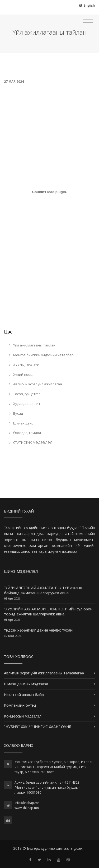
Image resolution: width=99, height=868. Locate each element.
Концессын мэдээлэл (23, 716)
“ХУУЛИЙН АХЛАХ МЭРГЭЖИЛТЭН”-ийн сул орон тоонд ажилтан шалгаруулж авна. (48, 612)
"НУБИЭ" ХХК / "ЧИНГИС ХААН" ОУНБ (38, 727)
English (89, 5)
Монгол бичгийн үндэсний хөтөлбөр (41, 355)
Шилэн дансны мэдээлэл (26, 684)
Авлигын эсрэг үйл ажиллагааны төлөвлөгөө (44, 673)
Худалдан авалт (25, 404)
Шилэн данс (21, 423)
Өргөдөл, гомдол (25, 433)
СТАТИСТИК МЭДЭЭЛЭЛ (31, 442)
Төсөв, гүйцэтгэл (25, 394)
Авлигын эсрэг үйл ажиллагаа (36, 384)
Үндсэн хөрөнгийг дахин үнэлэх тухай (38, 630)
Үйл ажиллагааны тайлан (32, 345)
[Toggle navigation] (88, 22)
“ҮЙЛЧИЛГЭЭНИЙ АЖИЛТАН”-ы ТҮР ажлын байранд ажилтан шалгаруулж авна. (43, 590)
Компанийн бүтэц (20, 705)
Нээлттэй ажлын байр (24, 695)
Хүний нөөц (21, 374)
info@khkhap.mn (27, 803)
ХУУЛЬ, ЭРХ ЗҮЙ (24, 365)
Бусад (16, 413)
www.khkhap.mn (27, 808)
